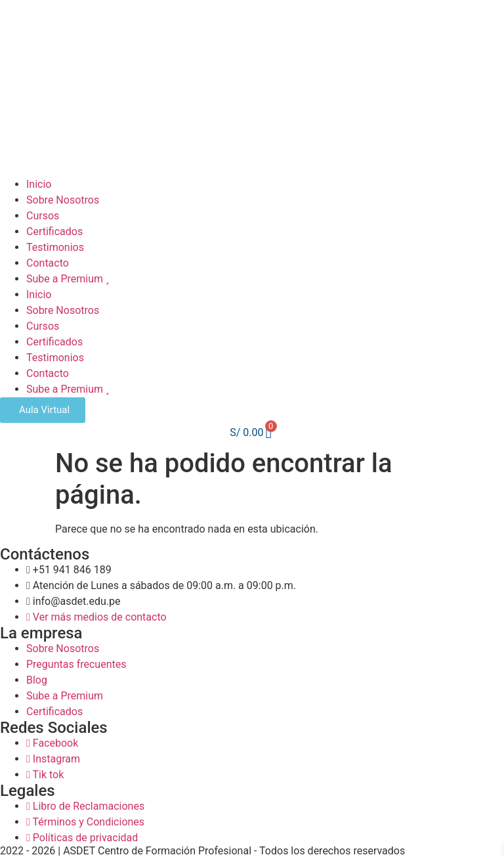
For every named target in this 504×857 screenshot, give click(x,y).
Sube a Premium (68, 279)
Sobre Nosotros (63, 200)
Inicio (39, 184)
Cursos (43, 216)
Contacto (48, 263)
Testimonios (55, 247)
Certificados (54, 231)
